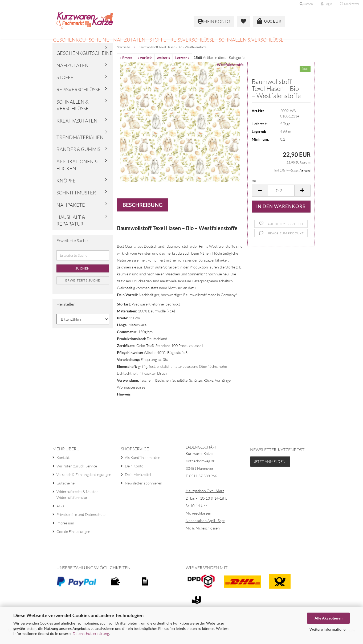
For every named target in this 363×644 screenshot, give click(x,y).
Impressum (65, 530)
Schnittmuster (76, 200)
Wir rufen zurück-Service (77, 473)
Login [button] (326, 4)
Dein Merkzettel (138, 482)
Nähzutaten (129, 40)
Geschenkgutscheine (81, 40)
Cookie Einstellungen (73, 539)
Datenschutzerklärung (91, 633)
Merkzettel (349, 4)
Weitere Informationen (329, 629)
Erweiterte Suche (83, 288)
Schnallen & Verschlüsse (251, 40)
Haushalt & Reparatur (71, 228)
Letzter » (182, 65)
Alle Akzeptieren (329, 618)
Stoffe (158, 40)
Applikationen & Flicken (77, 172)
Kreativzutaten (77, 128)
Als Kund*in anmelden (143, 465)
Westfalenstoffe (230, 72)
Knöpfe (66, 188)
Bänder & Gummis (78, 157)
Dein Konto (134, 473)
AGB (60, 513)
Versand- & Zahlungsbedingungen (84, 482)
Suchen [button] (306, 4)
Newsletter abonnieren (144, 490)
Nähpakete (71, 212)
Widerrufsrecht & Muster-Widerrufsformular (78, 502)
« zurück (145, 65)
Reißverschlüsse (193, 40)
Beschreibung (142, 212)
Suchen (83, 276)
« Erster (126, 65)
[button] (260, 198)
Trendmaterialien (80, 144)
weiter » (164, 65)
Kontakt (63, 465)
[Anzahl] (281, 198)
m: (254, 188)
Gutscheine (66, 490)
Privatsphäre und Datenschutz (81, 522)
